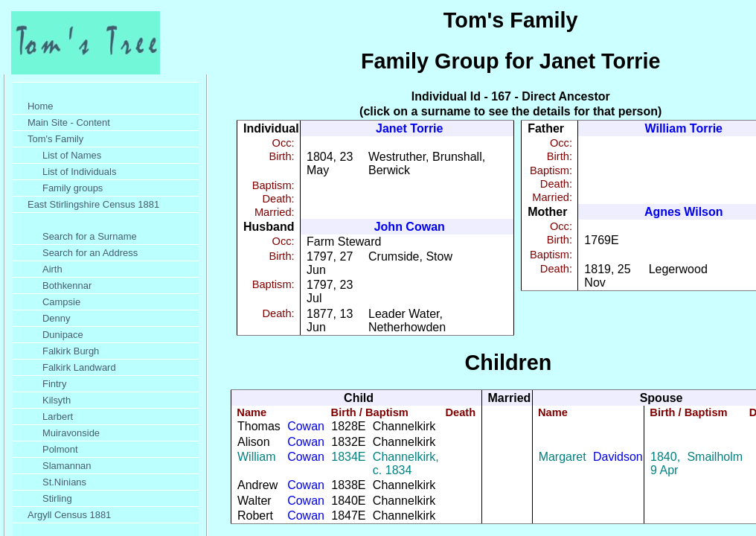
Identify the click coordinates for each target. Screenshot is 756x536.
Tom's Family (55, 139)
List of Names (72, 155)
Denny (56, 318)
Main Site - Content (69, 122)
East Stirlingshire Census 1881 (93, 204)
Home (41, 106)
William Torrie (684, 128)
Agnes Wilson (684, 212)
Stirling (57, 498)
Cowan (306, 426)
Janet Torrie (409, 128)
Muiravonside (71, 433)
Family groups (73, 188)
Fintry (54, 384)
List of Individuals (79, 172)
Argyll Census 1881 (69, 515)
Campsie (61, 302)
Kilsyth (57, 400)
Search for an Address (90, 253)
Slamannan (67, 466)
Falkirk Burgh (71, 351)
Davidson (618, 457)
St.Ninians (64, 482)
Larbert (58, 417)
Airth (52, 269)
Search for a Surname (90, 236)
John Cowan (410, 227)
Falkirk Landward (79, 367)
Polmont (60, 449)
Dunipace (63, 335)
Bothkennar (67, 285)
